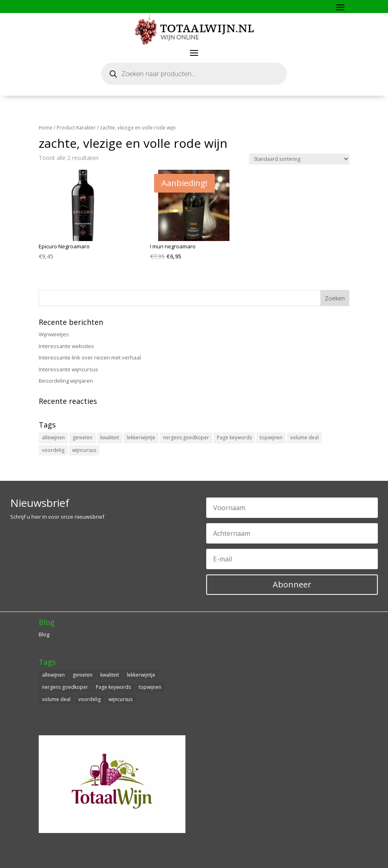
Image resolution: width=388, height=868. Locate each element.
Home (46, 128)
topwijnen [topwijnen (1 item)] (271, 437)
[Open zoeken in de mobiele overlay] (194, 74)
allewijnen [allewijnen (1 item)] (53, 437)
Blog (44, 634)
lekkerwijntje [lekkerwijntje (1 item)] (141, 437)
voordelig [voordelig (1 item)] (53, 450)
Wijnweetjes (54, 334)
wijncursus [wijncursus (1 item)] (84, 450)
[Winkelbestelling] (299, 159)
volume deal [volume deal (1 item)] (304, 437)
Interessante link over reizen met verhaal (90, 357)
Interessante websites (66, 346)
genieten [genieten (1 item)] (83, 437)
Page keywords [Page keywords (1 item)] (234, 437)
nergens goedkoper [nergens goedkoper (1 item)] (186, 437)
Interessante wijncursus (68, 369)
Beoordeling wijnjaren (66, 381)
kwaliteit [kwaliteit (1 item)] (110, 437)
